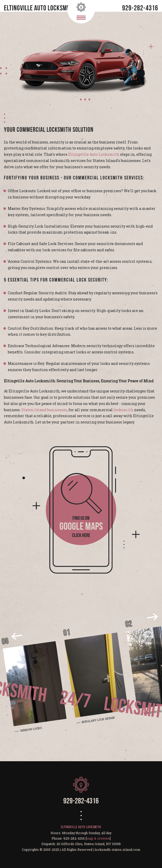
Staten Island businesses (44, 410)
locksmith (123, 410)
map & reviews (98, 838)
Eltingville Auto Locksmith (94, 154)
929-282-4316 (140, 9)
